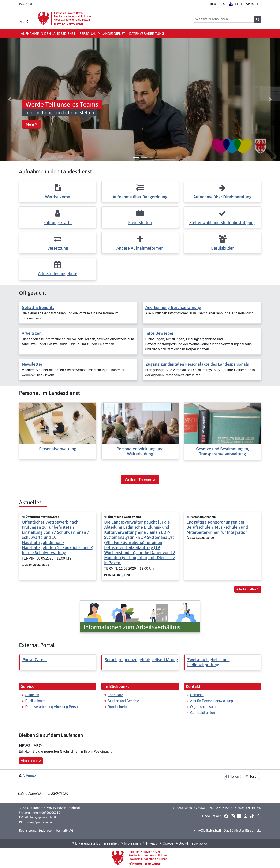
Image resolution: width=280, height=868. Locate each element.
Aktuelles (32, 695)
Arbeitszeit (32, 333)
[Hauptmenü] (24, 19)
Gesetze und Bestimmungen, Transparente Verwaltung (223, 451)
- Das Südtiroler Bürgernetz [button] (227, 830)
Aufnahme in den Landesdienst (48, 33)
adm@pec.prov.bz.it (41, 822)
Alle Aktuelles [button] (248, 589)
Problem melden (248, 808)
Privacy (150, 843)
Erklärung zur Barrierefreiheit (96, 843)
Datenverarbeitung (147, 33)
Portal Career (35, 660)
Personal (197, 695)
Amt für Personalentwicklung (212, 701)
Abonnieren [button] (31, 761)
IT (223, 4)
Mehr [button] (31, 124)
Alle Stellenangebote (58, 273)
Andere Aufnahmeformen (140, 248)
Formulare (115, 695)
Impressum (131, 843)
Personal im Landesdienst (102, 33)
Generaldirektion (203, 713)
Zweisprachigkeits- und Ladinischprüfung (208, 662)
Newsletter (32, 364)
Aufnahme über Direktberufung (222, 197)
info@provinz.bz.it (43, 817)
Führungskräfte (58, 222)
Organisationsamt (203, 707)
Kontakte (224, 808)
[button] (10, 99)
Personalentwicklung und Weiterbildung (140, 451)
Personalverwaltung (58, 449)
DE (213, 4)
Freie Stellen (140, 222)
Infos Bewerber (159, 333)
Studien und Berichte (124, 701)
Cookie (166, 843)
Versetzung (58, 248)
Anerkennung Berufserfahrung (173, 307)
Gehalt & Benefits (38, 307)
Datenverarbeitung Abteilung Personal (54, 707)
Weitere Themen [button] (140, 480)
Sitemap (29, 775)
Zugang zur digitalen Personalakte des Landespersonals (197, 364)
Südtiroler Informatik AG (56, 830)
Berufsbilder (222, 248)
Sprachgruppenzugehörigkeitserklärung (141, 660)
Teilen (232, 777)
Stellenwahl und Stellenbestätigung (223, 222)
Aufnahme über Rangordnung (140, 197)
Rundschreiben (119, 707)
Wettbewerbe (58, 197)
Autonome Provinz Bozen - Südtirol (55, 808)
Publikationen (36, 701)
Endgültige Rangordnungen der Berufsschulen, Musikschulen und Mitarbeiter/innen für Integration (217, 527)
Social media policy (192, 843)
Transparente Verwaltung (193, 808)
